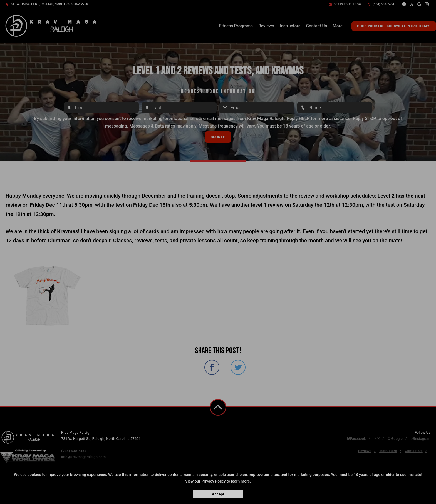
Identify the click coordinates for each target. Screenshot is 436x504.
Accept (218, 494)
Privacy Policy (214, 481)
